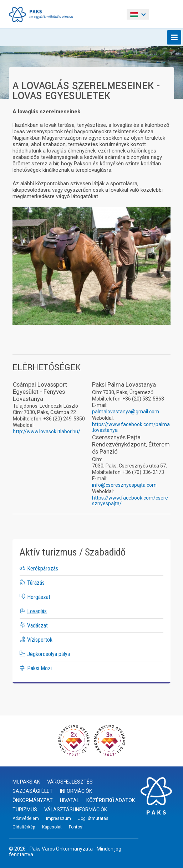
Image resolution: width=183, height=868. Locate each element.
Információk (76, 791)
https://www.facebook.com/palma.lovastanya (131, 427)
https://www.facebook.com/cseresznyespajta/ (130, 501)
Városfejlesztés (70, 782)
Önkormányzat (33, 800)
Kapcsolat (52, 827)
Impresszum (59, 818)
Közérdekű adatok (111, 800)
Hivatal (70, 800)
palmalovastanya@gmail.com (126, 412)
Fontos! (76, 827)
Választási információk (76, 810)
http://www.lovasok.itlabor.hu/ (47, 432)
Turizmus (25, 810)
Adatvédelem (26, 818)
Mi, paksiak (26, 782)
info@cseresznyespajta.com (124, 485)
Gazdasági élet (33, 791)
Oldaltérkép (24, 827)
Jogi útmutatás (93, 818)
